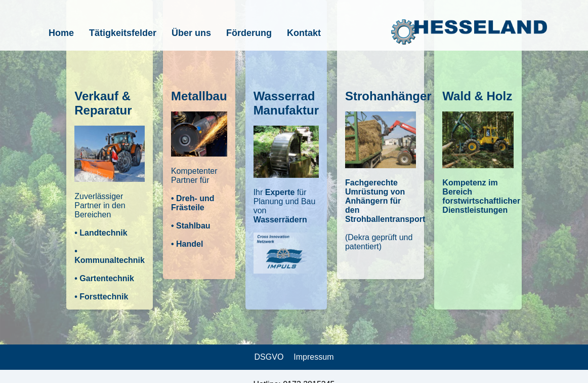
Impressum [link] (313, 357)
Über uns (191, 33)
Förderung (249, 33)
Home (61, 33)
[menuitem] (61, 33)
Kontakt (304, 33)
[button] (110, 155)
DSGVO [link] (269, 357)
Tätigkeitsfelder (123, 33)
